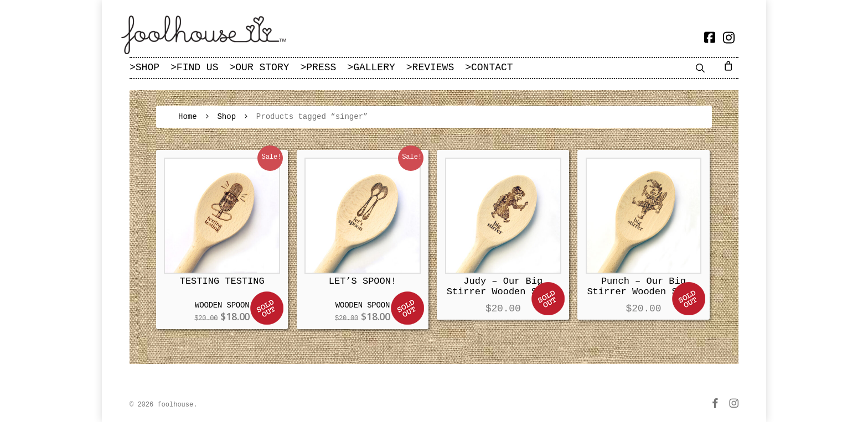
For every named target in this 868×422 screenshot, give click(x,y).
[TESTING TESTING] (222, 216)
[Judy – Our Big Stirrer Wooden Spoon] (503, 216)
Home (188, 117)
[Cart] (730, 65)
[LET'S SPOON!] (363, 216)
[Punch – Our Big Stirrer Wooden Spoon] (644, 216)
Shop (226, 117)
